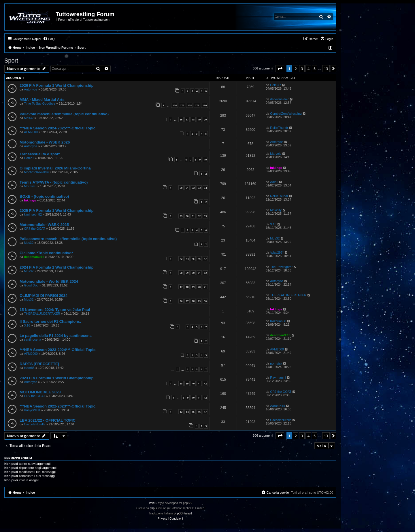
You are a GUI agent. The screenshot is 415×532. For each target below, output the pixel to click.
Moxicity (276, 210)
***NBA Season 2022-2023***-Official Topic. (58, 406)
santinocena (32, 339)
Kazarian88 (278, 321)
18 (193, 119)
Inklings (276, 168)
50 (181, 188)
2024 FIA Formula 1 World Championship (56, 267)
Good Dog (31, 285)
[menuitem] (49, 39)
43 (181, 259)
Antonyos (31, 89)
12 (205, 398)
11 (199, 398)
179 (197, 105)
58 (181, 273)
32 (199, 216)
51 (187, 188)
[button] (280, 69)
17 (187, 119)
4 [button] (308, 69)
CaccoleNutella (35, 424)
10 (205, 160)
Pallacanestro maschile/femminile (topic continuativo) (68, 239)
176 (175, 105)
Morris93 (30, 186)
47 (205, 259)
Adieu (274, 182)
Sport (11, 61)
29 (181, 216)
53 (199, 188)
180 (204, 105)
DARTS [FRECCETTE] (39, 364)
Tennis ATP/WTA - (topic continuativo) (54, 182)
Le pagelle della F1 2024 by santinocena (56, 336)
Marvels (276, 154)
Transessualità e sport (40, 154)
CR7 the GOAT (35, 229)
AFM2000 (31, 132)
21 (205, 287)
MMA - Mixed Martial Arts (42, 100)
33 (205, 216)
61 (199, 273)
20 (205, 119)
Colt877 (276, 85)
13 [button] (326, 69)
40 (193, 383)
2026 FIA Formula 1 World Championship (56, 85)
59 (187, 273)
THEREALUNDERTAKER (288, 295)
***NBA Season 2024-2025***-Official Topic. (58, 128)
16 (181, 119)
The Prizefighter (281, 267)
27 (187, 301)
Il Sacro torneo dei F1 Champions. (50, 321)
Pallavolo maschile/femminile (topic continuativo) (64, 114)
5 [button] (315, 69)
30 (187, 216)
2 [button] (296, 69)
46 (199, 259)
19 (199, 119)
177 (182, 105)
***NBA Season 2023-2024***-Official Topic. (58, 350)
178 (189, 105)
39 (187, 383)
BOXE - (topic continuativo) (44, 196)
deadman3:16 (34, 257)
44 (187, 259)
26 (181, 301)
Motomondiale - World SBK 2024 (49, 281)
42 (205, 383)
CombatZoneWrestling (286, 114)
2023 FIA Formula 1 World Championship (56, 378)
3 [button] (302, 69)
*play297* (277, 252)
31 (193, 216)
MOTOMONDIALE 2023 (40, 392)
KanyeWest (32, 410)
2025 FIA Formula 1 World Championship (56, 211)
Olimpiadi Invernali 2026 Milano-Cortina (55, 168)
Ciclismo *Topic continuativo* (46, 253)
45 (193, 259)
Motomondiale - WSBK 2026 (45, 142)
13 (181, 412)
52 (193, 188)
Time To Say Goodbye (39, 103)
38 (181, 383)
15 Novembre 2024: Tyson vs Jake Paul (55, 310)
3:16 (273, 224)
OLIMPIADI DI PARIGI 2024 (44, 296)
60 (193, 273)
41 (199, 383)
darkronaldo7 (279, 99)
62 (205, 273)
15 (193, 412)
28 (193, 301)
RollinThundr (279, 128)
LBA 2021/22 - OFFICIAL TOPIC (48, 420)
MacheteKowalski (36, 172)
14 (187, 412)
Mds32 (29, 118)
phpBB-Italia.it (183, 513)
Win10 (153, 503)
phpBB (154, 508)
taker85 (29, 368)
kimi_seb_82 (33, 214)
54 (205, 188)
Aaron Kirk (277, 406)
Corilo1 (29, 158)
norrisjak (276, 363)
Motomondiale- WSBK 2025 (44, 225)
